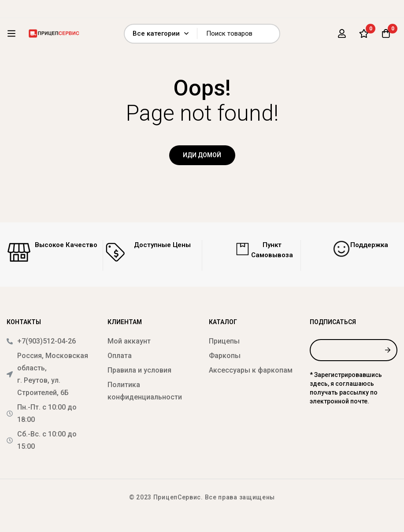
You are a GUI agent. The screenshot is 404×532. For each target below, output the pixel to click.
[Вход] (342, 33)
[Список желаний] (364, 33)
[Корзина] (386, 33)
